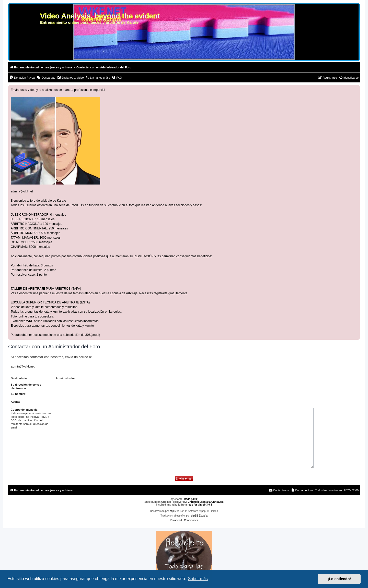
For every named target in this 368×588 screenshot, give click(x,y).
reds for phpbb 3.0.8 (200, 505)
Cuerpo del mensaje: (25, 410)
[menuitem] (22, 78)
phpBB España (199, 516)
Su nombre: (19, 394)
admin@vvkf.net (22, 191)
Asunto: (16, 402)
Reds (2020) (191, 499)
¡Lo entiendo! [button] (339, 579)
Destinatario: (19, 378)
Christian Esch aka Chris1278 (206, 502)
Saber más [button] (198, 579)
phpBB (174, 511)
